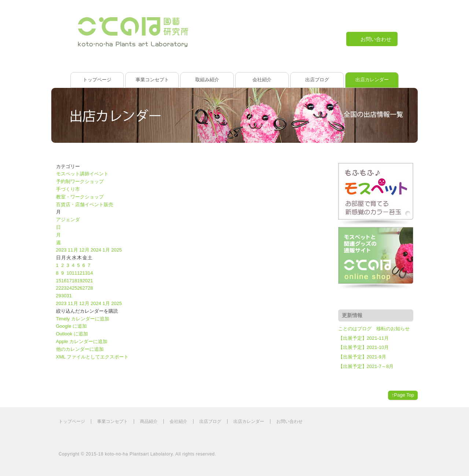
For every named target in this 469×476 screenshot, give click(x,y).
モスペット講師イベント (82, 174)
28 (90, 288)
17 (69, 281)
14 (90, 273)
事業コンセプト (152, 80)
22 (59, 288)
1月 (107, 250)
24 (69, 288)
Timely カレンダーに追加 (83, 319)
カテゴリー (68, 166)
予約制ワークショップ (80, 181)
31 (69, 296)
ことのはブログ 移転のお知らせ (374, 329)
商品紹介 (149, 421)
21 (90, 281)
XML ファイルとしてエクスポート (93, 357)
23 (64, 288)
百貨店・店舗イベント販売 (85, 204)
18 (74, 281)
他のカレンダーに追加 (80, 349)
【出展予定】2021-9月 (362, 357)
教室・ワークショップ (80, 197)
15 (59, 281)
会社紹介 (262, 80)
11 (74, 273)
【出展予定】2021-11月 (364, 338)
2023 (62, 250)
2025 (117, 250)
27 (85, 288)
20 (85, 281)
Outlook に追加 (72, 334)
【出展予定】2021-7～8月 (366, 366)
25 (74, 288)
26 (80, 288)
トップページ (97, 80)
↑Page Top (403, 395)
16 (64, 281)
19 (80, 281)
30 (64, 296)
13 (85, 273)
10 (69, 273)
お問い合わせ (289, 421)
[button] (87, 311)
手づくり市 (68, 189)
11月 (73, 250)
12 (80, 273)
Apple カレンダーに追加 (82, 341)
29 (59, 296)
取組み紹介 (207, 80)
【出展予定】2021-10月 (364, 347)
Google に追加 (72, 326)
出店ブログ (317, 80)
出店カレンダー (372, 80)
